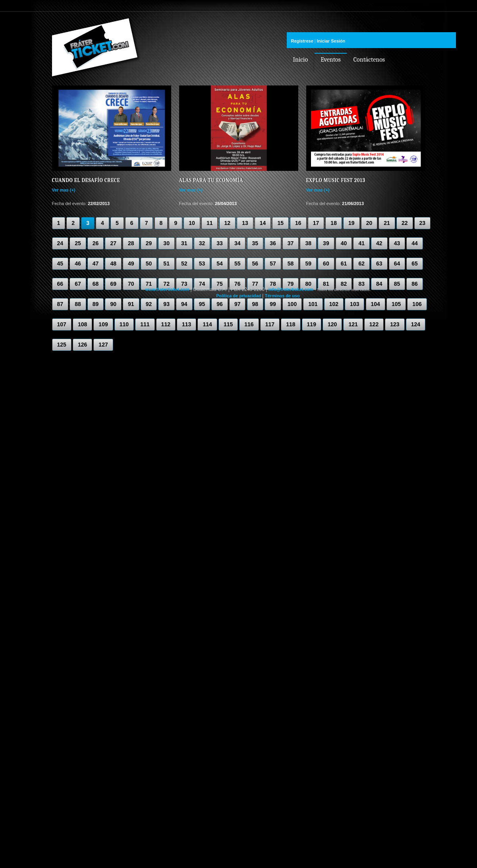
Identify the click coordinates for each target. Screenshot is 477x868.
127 (103, 345)
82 (344, 284)
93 (166, 304)
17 (316, 223)
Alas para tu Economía (211, 180)
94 (184, 304)
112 (166, 324)
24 (60, 243)
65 (415, 263)
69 (113, 284)
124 (416, 324)
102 (334, 304)
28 (131, 243)
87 (60, 304)
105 (396, 304)
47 (96, 263)
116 (249, 324)
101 (313, 304)
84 (379, 284)
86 (415, 284)
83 (361, 284)
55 (238, 263)
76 (238, 284)
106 (417, 304)
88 (78, 304)
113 (186, 324)
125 (62, 345)
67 (78, 284)
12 (228, 223)
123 (395, 324)
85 (397, 284)
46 (78, 263)
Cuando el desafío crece (86, 180)
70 (131, 284)
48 (113, 263)
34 (238, 243)
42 (379, 243)
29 (149, 243)
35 (255, 243)
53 (202, 263)
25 (78, 243)
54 (220, 263)
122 (374, 324)
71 (149, 284)
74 (202, 284)
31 (184, 243)
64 (397, 263)
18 (334, 223)
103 (354, 304)
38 (308, 243)
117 (270, 324)
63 (379, 263)
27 (113, 243)
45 (60, 263)
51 (166, 263)
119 (312, 324)
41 (361, 243)
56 (255, 263)
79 (291, 284)
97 (238, 304)
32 (202, 243)
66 (60, 284)
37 (291, 243)
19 (351, 223)
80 (308, 284)
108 (82, 324)
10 (192, 223)
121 (353, 324)
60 (326, 263)
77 (255, 284)
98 (255, 304)
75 (220, 284)
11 (210, 223)
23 (423, 223)
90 (113, 304)
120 (332, 324)
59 (308, 263)
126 (82, 345)
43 (397, 243)
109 (103, 324)
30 (166, 243)
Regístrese (302, 41)
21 (387, 223)
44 (415, 243)
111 (145, 324)
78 (273, 284)
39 (326, 243)
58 (291, 263)
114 (207, 324)
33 (220, 243)
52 (184, 263)
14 (263, 223)
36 (273, 243)
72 (166, 284)
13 (245, 223)
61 (344, 263)
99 (273, 304)
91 (131, 304)
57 (273, 263)
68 (96, 284)
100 (292, 304)
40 (344, 243)
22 (405, 223)
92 (149, 304)
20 (369, 223)
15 (280, 223)
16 (298, 223)
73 (184, 284)
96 (220, 304)
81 (326, 284)
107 (62, 324)
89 (96, 304)
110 (124, 324)
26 (96, 243)
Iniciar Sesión (331, 41)
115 (228, 324)
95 (202, 304)
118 (291, 324)
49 (131, 263)
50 (149, 263)
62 (361, 263)
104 (376, 304)
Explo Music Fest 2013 (336, 180)
